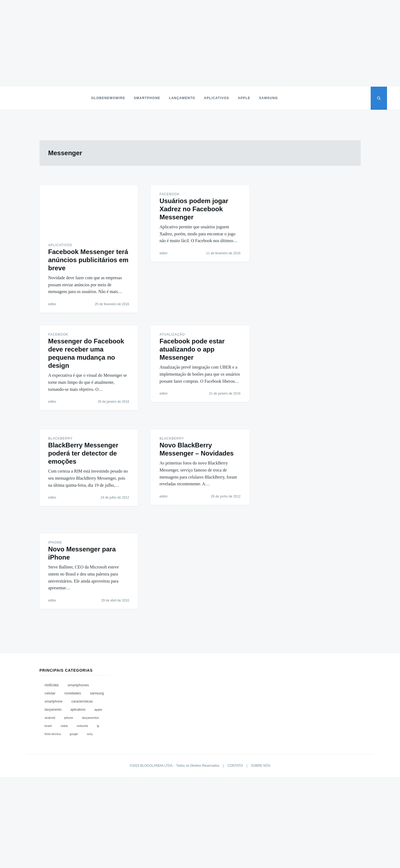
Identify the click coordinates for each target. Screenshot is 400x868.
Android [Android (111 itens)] (50, 718)
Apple (244, 98)
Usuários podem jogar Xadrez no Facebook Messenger (194, 209)
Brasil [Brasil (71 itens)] (48, 726)
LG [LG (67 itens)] (98, 726)
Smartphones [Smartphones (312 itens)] (78, 685)
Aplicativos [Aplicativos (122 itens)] (78, 710)
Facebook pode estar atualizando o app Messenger (192, 349)
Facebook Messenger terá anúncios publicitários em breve (88, 260)
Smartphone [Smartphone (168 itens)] (54, 701)
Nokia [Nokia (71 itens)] (64, 726)
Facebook (169, 194)
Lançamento (182, 98)
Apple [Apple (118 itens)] (98, 710)
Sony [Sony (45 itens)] (90, 734)
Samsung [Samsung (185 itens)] (97, 693)
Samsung (268, 98)
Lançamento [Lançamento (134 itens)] (53, 710)
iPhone (55, 542)
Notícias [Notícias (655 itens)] (52, 685)
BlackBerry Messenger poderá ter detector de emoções (83, 453)
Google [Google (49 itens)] (74, 734)
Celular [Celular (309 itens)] (50, 693)
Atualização (172, 334)
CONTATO (235, 766)
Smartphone (147, 98)
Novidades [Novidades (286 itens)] (73, 693)
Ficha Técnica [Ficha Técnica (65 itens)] (53, 734)
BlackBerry (60, 438)
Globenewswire (108, 98)
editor (52, 304)
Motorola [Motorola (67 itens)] (82, 726)
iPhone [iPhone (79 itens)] (68, 718)
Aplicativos (217, 98)
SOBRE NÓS (260, 766)
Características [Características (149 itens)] (82, 701)
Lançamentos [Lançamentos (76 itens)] (91, 718)
